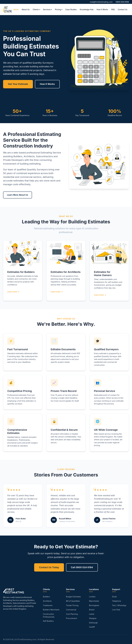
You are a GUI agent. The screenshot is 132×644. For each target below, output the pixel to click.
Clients (36, 9)
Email (114, 597)
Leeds (92, 614)
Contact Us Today (49, 567)
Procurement (71, 618)
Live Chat (116, 610)
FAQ (113, 9)
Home (16, 9)
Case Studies (71, 9)
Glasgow (93, 618)
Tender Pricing (72, 605)
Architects (47, 601)
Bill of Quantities (73, 601)
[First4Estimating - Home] (7, 9)
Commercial (71, 610)
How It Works (102, 9)
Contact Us (123, 9)
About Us (26, 9)
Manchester (94, 601)
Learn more (12, 292)
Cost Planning (72, 614)
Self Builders (48, 621)
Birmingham (94, 605)
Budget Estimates (73, 597)
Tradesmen (48, 605)
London (92, 597)
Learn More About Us (18, 195)
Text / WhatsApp (119, 605)
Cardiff (92, 627)
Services (47, 9)
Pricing (58, 9)
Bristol (92, 610)
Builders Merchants (51, 610)
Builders (46, 597)
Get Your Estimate (18, 84)
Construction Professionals (49, 615)
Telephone (116, 601)
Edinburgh (93, 623)
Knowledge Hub (87, 9)
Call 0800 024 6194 (82, 567)
